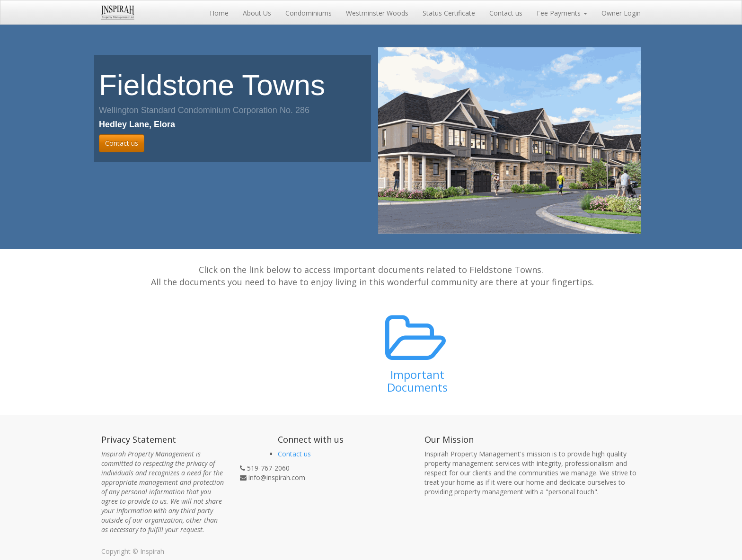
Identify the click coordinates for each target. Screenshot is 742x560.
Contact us (122, 143)
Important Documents (417, 381)
